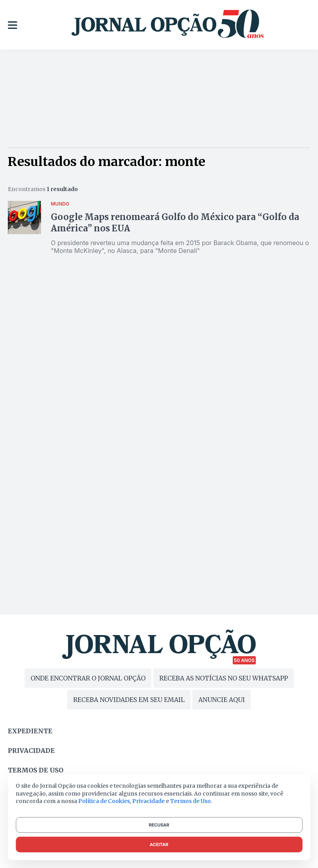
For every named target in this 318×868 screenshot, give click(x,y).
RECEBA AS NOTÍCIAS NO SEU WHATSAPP (224, 678)
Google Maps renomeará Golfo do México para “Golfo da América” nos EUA (175, 223)
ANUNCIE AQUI (222, 700)
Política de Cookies (104, 801)
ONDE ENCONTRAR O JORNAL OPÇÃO (88, 678)
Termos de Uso (190, 801)
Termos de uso (36, 770)
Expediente (30, 731)
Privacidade (31, 751)
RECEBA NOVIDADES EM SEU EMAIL (129, 700)
